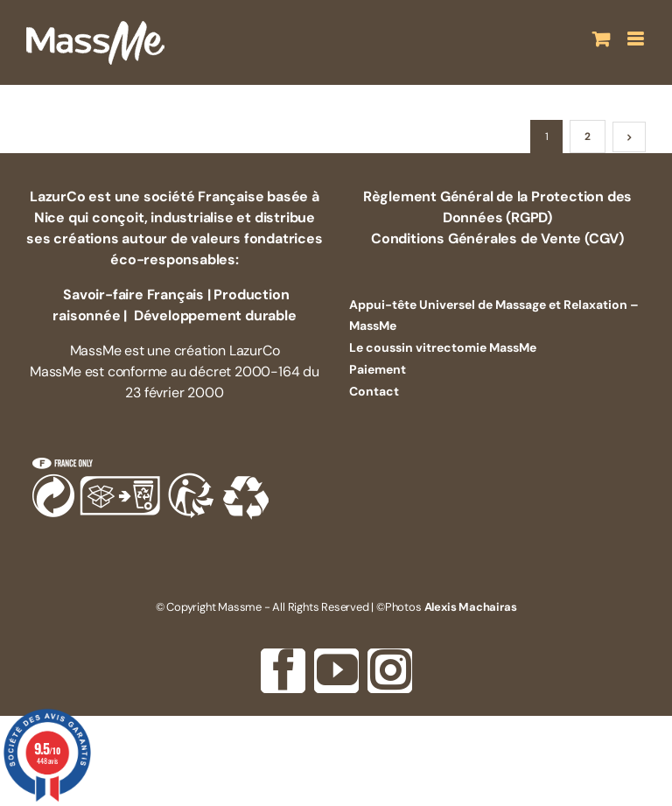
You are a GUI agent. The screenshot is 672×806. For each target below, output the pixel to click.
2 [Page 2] (588, 137)
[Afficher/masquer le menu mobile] (637, 39)
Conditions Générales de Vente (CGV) (497, 238)
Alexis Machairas (471, 607)
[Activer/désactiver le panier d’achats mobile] (601, 39)
